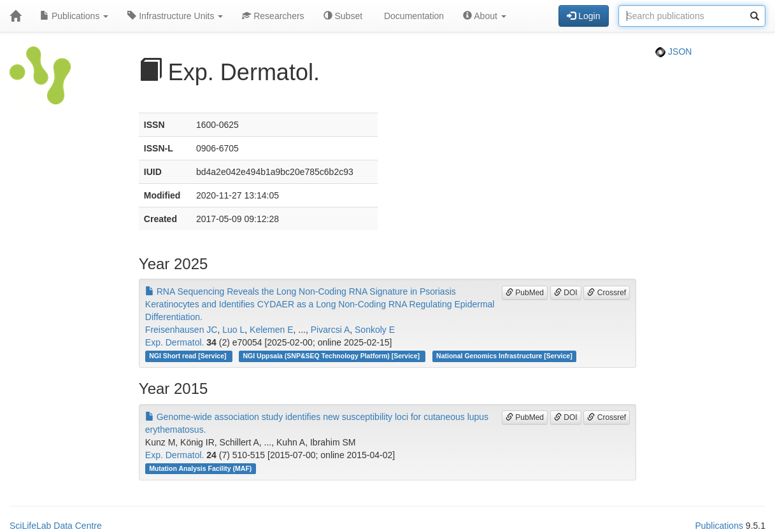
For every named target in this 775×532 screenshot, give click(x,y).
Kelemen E (271, 330)
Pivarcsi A (330, 330)
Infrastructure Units (175, 16)
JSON (673, 52)
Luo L (233, 330)
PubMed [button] (525, 293)
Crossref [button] (607, 293)
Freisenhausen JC (181, 330)
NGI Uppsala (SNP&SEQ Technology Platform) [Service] (332, 356)
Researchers (273, 16)
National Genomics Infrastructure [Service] (504, 356)
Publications (74, 16)
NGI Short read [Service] (188, 356)
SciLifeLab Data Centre (56, 526)
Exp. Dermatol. (175, 342)
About (485, 16)
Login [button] (583, 16)
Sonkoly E (375, 330)
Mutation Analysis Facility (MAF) (200, 468)
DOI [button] (566, 293)
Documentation (413, 16)
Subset (343, 16)
